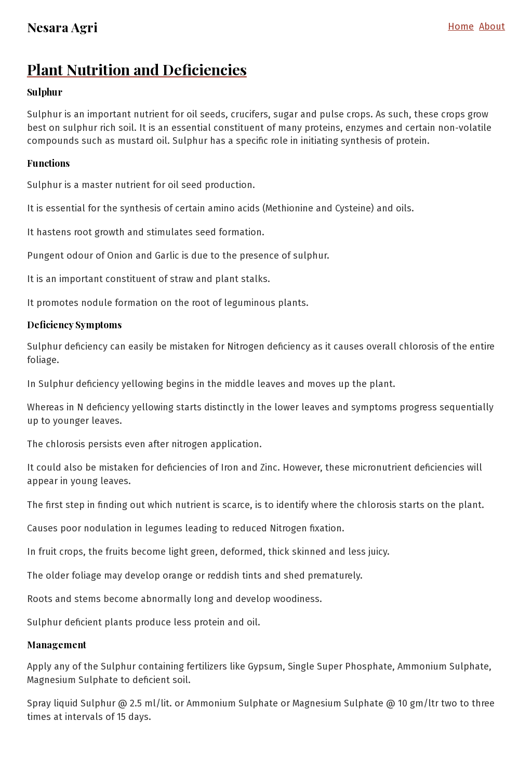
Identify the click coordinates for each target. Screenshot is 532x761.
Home (461, 26)
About (492, 26)
